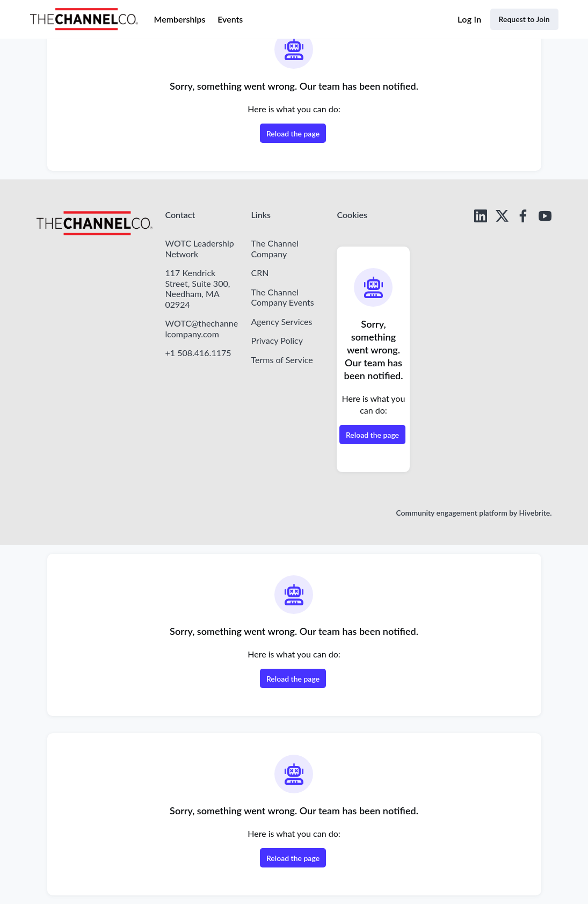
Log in (470, 19)
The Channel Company (274, 248)
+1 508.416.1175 (198, 353)
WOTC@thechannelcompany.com (202, 328)
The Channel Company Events (282, 297)
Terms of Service (282, 360)
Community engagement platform (451, 513)
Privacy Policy (277, 340)
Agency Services (281, 321)
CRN (260, 273)
